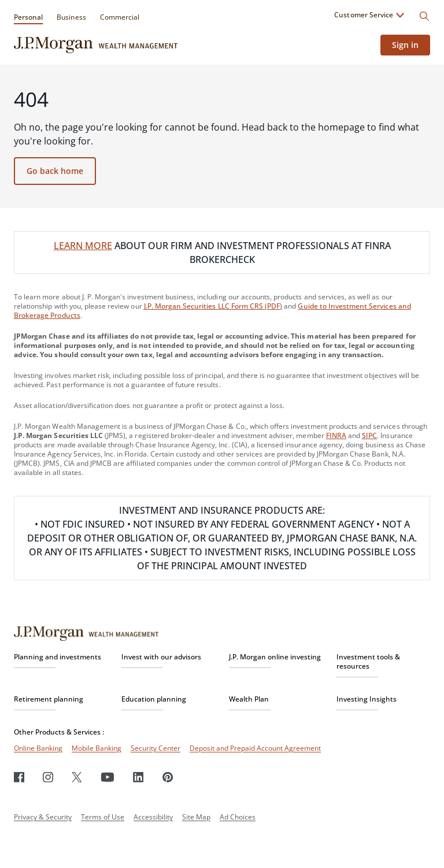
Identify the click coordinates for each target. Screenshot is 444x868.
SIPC (369, 435)
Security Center (156, 748)
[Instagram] (48, 777)
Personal (28, 17)
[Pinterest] (168, 777)
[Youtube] (108, 777)
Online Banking (38, 748)
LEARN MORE (83, 246)
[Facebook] (19, 777)
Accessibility (153, 817)
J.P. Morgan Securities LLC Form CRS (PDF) (213, 306)
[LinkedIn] (138, 777)
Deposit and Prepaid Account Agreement (255, 748)
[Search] (424, 16)
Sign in (405, 45)
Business (71, 17)
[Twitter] (77, 777)
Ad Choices (238, 817)
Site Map (196, 817)
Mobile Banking (97, 748)
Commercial (120, 17)
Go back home (55, 171)
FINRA (336, 435)
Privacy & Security (43, 817)
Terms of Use (103, 817)
